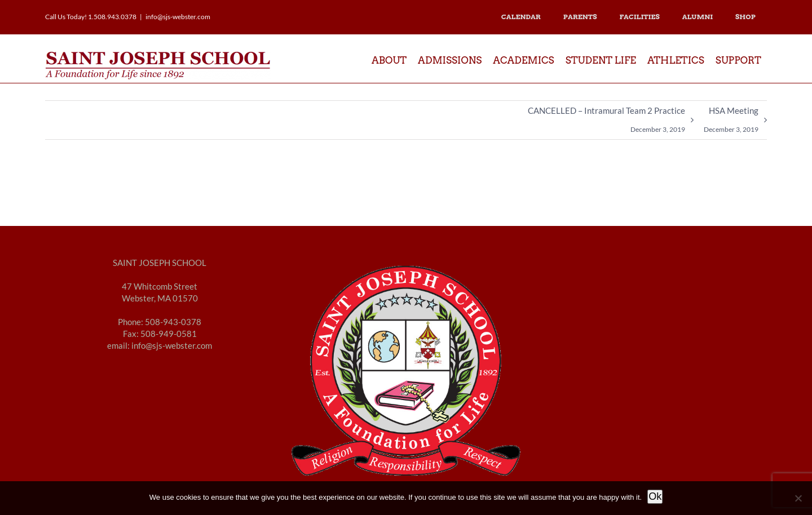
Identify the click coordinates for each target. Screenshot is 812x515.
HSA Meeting (731, 122)
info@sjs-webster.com (178, 17)
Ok (655, 496)
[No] (798, 498)
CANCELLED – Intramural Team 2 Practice (606, 122)
